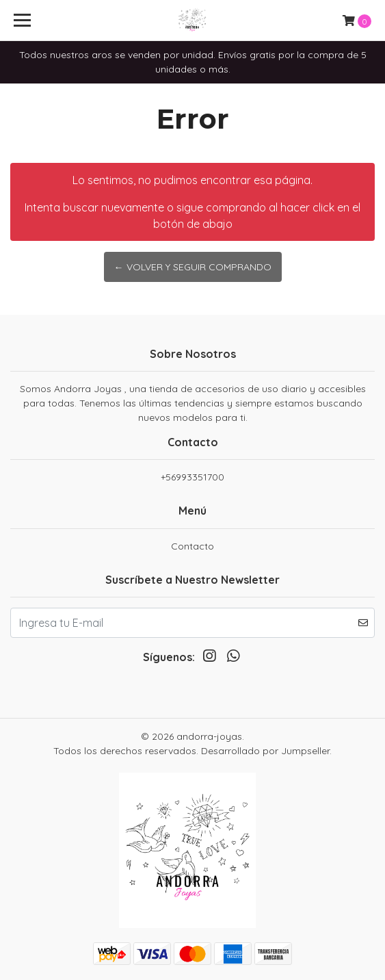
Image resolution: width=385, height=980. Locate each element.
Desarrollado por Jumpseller (265, 751)
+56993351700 (192, 477)
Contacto (192, 546)
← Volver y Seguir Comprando (193, 267)
